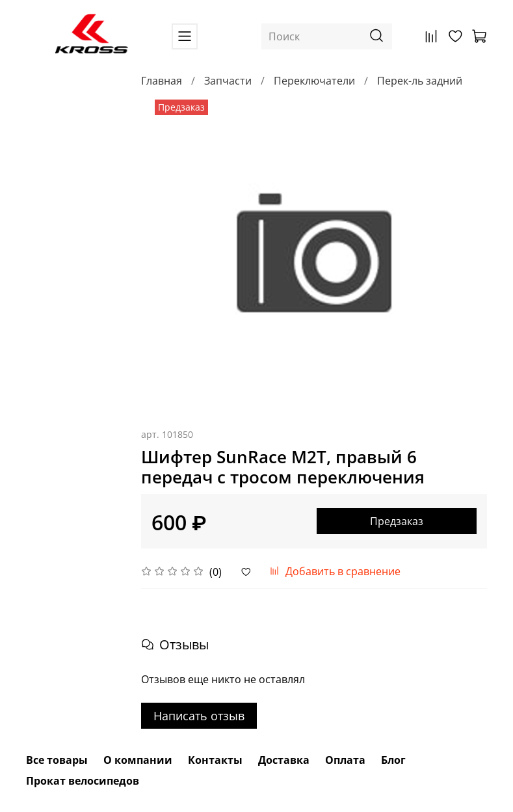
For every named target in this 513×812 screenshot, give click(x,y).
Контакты (215, 760)
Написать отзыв (199, 716)
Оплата (345, 760)
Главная (162, 81)
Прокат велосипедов (83, 781)
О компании (138, 760)
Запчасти (228, 81)
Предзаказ (397, 521)
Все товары (57, 760)
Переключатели (314, 81)
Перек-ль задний (420, 81)
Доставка (284, 760)
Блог (393, 760)
